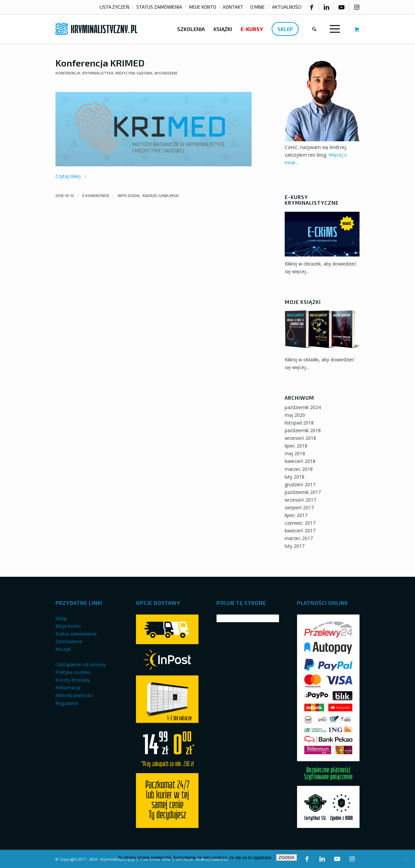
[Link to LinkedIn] (326, 7)
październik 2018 (303, 430)
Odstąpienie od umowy (81, 664)
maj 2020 (295, 415)
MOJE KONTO (203, 7)
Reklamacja (68, 687)
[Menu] (333, 29)
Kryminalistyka (98, 73)
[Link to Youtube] (341, 7)
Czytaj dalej (71, 176)
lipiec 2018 (296, 446)
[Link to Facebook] (311, 7)
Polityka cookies (73, 672)
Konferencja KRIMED (100, 63)
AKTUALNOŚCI (287, 7)
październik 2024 (303, 407)
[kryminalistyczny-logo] (96, 29)
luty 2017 (295, 546)
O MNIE (258, 7)
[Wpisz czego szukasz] (314, 29)
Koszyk (63, 649)
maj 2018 (295, 453)
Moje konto (68, 626)
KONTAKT (233, 7)
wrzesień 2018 (300, 438)
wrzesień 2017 (300, 500)
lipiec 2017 (296, 515)
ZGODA (287, 857)
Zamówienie (69, 641)
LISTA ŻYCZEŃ (114, 7)
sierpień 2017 (299, 507)
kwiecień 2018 (300, 461)
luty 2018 (295, 477)
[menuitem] (115, 7)
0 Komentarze (96, 196)
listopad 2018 (299, 423)
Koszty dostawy (73, 680)
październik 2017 (303, 492)
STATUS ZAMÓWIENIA (159, 7)
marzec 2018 (299, 469)
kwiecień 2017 (300, 531)
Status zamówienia (76, 634)
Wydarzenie (166, 73)
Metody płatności (74, 695)
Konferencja (68, 73)
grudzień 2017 (300, 484)
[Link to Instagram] (357, 7)
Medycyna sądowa (134, 73)
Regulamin (67, 703)
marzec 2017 (299, 538)
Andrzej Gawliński (161, 196)
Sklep (61, 618)
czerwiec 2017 (300, 523)
